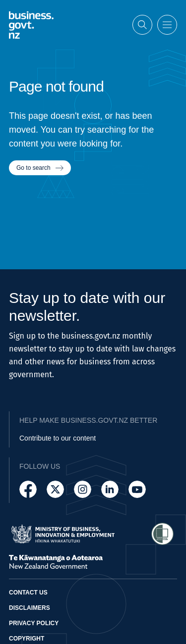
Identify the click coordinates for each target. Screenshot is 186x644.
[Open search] (142, 24)
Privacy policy (34, 623)
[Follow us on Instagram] (83, 489)
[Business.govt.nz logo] (31, 25)
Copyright (27, 639)
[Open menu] (167, 24)
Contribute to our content (58, 438)
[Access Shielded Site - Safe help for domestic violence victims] (162, 534)
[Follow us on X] (55, 489)
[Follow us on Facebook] (28, 489)
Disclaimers (30, 608)
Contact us (28, 593)
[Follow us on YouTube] (137, 489)
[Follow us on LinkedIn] (110, 489)
